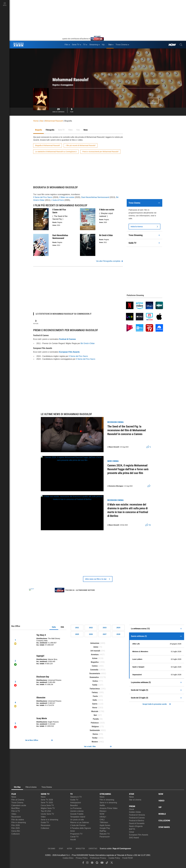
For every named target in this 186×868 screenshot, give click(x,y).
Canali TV (74, 837)
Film (72, 110)
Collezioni (15, 834)
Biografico (95, 662)
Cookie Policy (114, 858)
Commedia (94, 670)
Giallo (95, 700)
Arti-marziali (95, 651)
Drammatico (94, 677)
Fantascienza (95, 689)
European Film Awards (139, 835)
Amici (73, 831)
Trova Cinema (17, 803)
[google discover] (97, 863)
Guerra (95, 704)
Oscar (132, 809)
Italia (54, 627)
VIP (160, 807)
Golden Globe (135, 812)
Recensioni (16, 817)
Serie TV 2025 (47, 803)
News (14, 797)
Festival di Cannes (137, 818)
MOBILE (162, 814)
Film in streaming (19, 822)
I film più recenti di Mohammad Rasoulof (81, 145)
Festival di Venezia (137, 815)
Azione (95, 658)
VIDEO (161, 801)
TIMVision (104, 822)
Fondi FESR (128, 858)
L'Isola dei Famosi (78, 825)
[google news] (92, 863)
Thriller (95, 738)
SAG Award (134, 838)
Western (95, 742)
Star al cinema (135, 800)
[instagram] (87, 863)
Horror (95, 708)
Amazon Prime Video (109, 808)
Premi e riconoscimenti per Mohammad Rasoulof (100, 152)
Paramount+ (105, 837)
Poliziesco (95, 723)
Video (14, 814)
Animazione (95, 643)
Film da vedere (18, 820)
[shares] (148, 447)
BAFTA (132, 829)
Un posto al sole (77, 820)
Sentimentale (95, 730)
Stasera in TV (76, 797)
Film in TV (16, 811)
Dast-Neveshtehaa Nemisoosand (95, 197)
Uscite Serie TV (47, 814)
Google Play (105, 828)
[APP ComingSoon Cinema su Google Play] (156, 849)
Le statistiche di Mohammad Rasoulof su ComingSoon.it (56, 152)
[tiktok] (107, 863)
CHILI (102, 820)
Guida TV (45, 822)
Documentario (95, 673)
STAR (132, 794)
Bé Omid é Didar (88, 343)
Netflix (102, 805)
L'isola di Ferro (58, 200)
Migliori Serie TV (48, 808)
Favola (95, 696)
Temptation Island (78, 817)
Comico (95, 666)
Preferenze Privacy (98, 858)
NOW (102, 814)
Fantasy (95, 692)
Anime (96, 647)
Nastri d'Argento (136, 826)
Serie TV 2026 (47, 800)
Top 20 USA (46, 811)
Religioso (95, 727)
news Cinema (113, 461)
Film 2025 (16, 828)
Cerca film (16, 831)
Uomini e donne (77, 811)
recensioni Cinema (115, 422)
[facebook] (83, 863)
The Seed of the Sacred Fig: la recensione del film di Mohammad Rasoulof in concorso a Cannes (127, 430)
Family (95, 685)
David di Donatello (137, 823)
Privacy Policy (82, 858)
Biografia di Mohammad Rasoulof (48, 145)
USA (62, 627)
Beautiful (74, 805)
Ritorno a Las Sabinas (80, 822)
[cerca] (181, 45)
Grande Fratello (77, 814)
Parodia (96, 719)
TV (71, 794)
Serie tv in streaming (49, 820)
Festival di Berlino (137, 821)
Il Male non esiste (67, 197)
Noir (95, 715)
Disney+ (103, 811)
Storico (95, 734)
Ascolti (73, 840)
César (132, 832)
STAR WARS (164, 827)
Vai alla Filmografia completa (109, 261)
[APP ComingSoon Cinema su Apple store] (139, 849)
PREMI (132, 806)
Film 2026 (16, 825)
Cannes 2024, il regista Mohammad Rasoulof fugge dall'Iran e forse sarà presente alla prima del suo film (128, 469)
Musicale (95, 711)
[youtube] (102, 863)
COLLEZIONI (164, 821)
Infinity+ (103, 817)
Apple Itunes (105, 825)
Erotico (95, 681)
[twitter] (112, 863)
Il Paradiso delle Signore (80, 828)
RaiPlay (103, 831)
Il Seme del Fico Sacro (43, 197)
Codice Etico (68, 858)
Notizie (36, 322)
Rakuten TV (105, 834)
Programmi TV (76, 834)
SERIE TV (45, 794)
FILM (14, 794)
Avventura (95, 655)
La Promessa (76, 808)
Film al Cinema (18, 800)
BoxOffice (15, 808)
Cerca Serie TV (47, 805)
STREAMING (105, 794)
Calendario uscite (19, 805)
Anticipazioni (76, 803)
